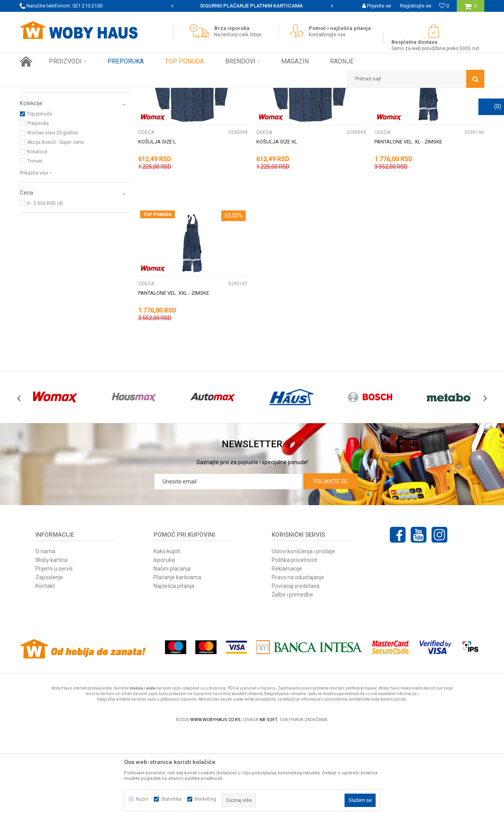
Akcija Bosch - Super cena (56, 230)
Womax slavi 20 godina (53, 221)
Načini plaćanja (172, 656)
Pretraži (208, 108)
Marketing (205, 799)
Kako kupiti (167, 639)
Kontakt (45, 674)
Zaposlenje (49, 665)
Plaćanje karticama (177, 665)
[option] (252, 6)
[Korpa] (471, 9)
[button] (415, 79)
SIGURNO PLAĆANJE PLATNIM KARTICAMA (251, 6)
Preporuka (38, 211)
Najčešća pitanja (174, 674)
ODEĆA (31, 127)
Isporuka (164, 648)
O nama (45, 639)
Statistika (171, 799)
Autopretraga (255, 108)
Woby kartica (51, 648)
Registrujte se (416, 6)
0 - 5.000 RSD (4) (45, 291)
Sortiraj (289, 108)
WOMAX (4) (40, 171)
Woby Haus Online (40, 94)
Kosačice (37, 240)
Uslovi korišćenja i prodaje (303, 639)
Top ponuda (40, 202)
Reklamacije (287, 656)
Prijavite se (331, 569)
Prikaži (402, 108)
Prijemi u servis (54, 656)
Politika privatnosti (295, 648)
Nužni (142, 799)
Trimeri (35, 249)
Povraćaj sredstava (296, 674)
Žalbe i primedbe (292, 682)
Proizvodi (75, 94)
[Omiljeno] (444, 6)
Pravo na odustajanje (298, 665)
